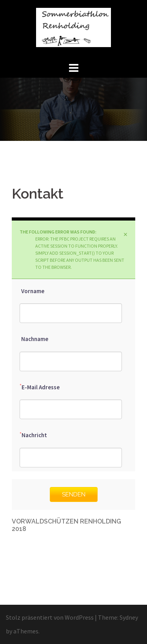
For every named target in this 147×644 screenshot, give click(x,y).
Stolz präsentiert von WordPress (50, 617)
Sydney (129, 617)
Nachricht (33, 435)
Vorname (32, 291)
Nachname (34, 339)
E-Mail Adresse (40, 387)
